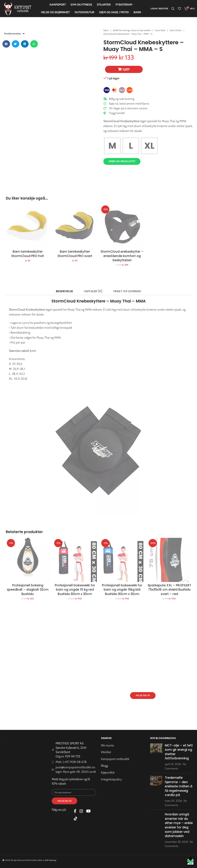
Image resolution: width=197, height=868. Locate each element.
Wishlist (106, 752)
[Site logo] (18, 8)
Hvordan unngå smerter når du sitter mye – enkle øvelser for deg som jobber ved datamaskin (179, 825)
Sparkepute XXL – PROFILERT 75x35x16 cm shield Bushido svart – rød (169, 590)
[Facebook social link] (75, 811)
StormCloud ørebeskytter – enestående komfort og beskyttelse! (122, 256)
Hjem (106, 30)
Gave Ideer (160, 30)
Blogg (104, 766)
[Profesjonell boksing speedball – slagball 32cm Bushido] (28, 560)
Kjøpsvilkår (108, 772)
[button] (6, 44)
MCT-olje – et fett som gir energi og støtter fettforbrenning (179, 752)
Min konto (107, 745)
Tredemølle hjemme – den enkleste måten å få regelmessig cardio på (179, 786)
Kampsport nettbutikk (115, 759)
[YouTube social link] (88, 811)
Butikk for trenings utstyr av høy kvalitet (132, 30)
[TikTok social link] (76, 819)
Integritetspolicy (111, 779)
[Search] (173, 9)
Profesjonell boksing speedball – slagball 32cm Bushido (28, 590)
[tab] (64, 291)
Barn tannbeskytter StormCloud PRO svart (75, 254)
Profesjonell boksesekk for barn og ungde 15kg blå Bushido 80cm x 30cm (122, 590)
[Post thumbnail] (156, 757)
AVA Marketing (51, 860)
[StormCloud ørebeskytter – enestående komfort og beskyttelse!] (122, 226)
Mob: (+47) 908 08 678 (71, 762)
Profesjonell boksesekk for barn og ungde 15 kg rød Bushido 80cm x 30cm (75, 590)
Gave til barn (176, 30)
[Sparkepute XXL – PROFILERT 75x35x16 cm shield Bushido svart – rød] (169, 560)
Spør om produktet (122, 161)
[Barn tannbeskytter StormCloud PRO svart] (75, 226)
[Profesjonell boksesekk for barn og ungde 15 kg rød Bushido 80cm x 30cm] (75, 560)
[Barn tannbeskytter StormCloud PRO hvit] (28, 226)
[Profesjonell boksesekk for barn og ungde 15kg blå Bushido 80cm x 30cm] (122, 560)
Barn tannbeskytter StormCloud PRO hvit (28, 254)
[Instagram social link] (81, 811)
